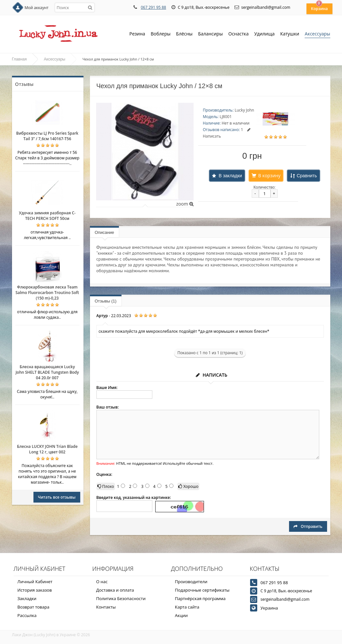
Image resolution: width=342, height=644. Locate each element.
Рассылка (27, 615)
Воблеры (161, 34)
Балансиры (210, 34)
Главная (19, 59)
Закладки (27, 598)
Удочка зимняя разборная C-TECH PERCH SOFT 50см (47, 216)
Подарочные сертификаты (202, 590)
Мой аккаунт (37, 8)
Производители (191, 582)
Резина (137, 34)
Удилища (265, 34)
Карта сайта (187, 607)
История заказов (35, 590)
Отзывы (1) (106, 301)
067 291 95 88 (153, 7)
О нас (102, 582)
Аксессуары (317, 34)
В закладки (230, 176)
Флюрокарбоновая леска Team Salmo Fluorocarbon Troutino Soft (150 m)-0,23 (47, 293)
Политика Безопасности (121, 598)
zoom (185, 204)
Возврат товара (33, 607)
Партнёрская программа (200, 598)
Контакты (106, 607)
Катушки (290, 34)
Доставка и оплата (115, 590)
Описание (105, 232)
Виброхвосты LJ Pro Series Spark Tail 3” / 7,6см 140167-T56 (47, 136)
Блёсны (184, 34)
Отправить (308, 526)
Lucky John (244, 110)
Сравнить (307, 176)
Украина (269, 608)
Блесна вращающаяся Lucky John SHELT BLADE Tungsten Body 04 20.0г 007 (47, 372)
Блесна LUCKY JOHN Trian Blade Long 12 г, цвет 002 (47, 449)
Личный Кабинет (35, 582)
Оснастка (239, 34)
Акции (182, 615)
